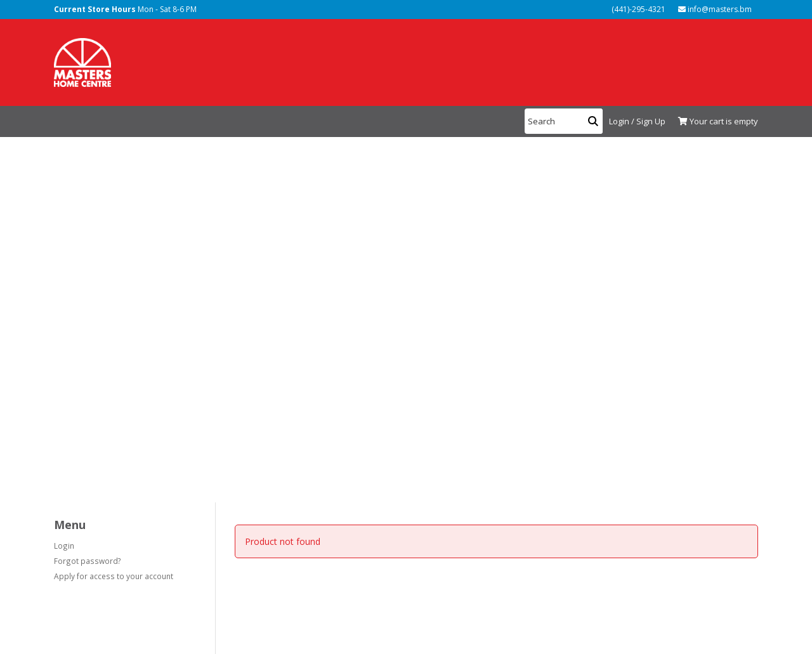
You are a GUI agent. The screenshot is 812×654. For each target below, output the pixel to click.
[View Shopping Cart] (715, 122)
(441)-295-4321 (638, 9)
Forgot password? (88, 561)
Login (64, 546)
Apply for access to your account (114, 576)
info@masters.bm (715, 9)
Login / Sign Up (637, 121)
